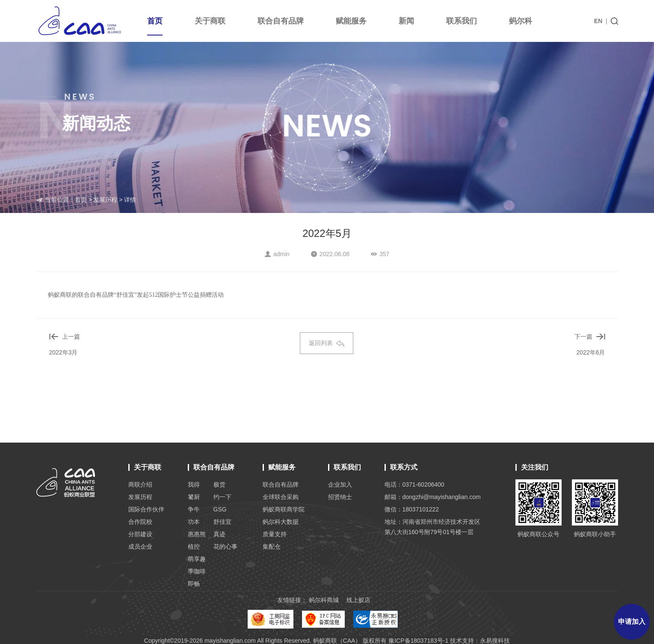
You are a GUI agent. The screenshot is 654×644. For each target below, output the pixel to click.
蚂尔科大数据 (281, 522)
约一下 (222, 497)
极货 (219, 484)
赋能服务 (351, 21)
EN (598, 21)
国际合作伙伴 (146, 509)
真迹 (219, 534)
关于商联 (210, 21)
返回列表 (327, 343)
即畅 (194, 584)
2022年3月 (64, 352)
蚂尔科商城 (324, 600)
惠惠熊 (197, 534)
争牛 (194, 509)
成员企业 (140, 547)
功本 (194, 522)
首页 (155, 26)
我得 (194, 484)
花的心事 (225, 547)
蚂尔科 (521, 21)
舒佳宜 (222, 522)
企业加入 (340, 484)
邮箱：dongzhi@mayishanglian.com (433, 497)
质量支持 (275, 534)
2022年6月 (591, 352)
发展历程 (105, 200)
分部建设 (140, 534)
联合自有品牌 (281, 21)
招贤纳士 (340, 497)
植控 (194, 547)
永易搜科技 (495, 641)
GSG (220, 509)
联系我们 (462, 21)
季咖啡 (197, 571)
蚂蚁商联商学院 (284, 509)
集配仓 (272, 547)
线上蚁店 (358, 600)
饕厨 (194, 497)
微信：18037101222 (412, 509)
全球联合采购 (281, 497)
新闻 (406, 21)
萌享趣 (197, 559)
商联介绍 (140, 484)
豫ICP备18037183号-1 (418, 641)
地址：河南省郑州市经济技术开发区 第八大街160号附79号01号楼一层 (432, 527)
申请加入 (632, 622)
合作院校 (140, 522)
